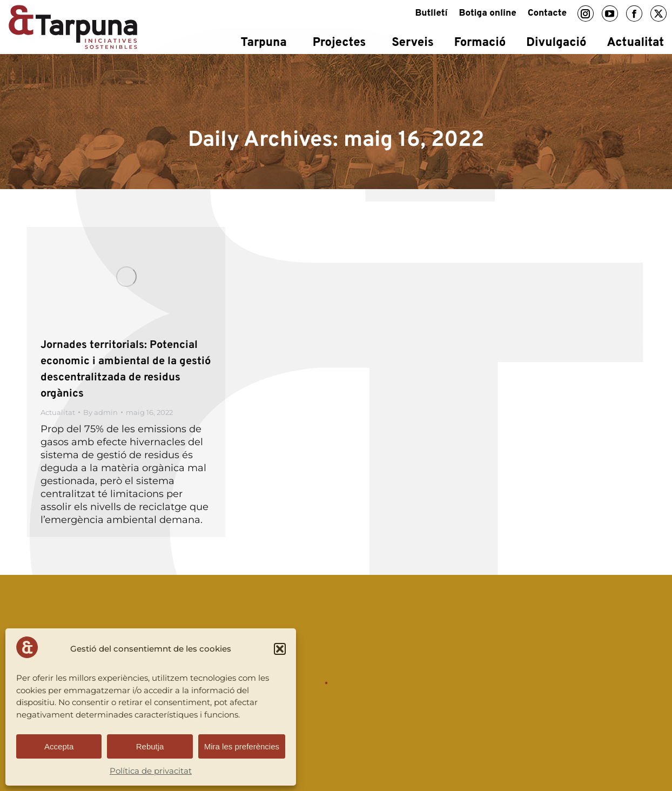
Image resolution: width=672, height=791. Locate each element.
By (100, 412)
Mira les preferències (242, 746)
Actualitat (58, 412)
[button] (280, 649)
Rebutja (150, 746)
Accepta (59, 746)
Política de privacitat (151, 771)
